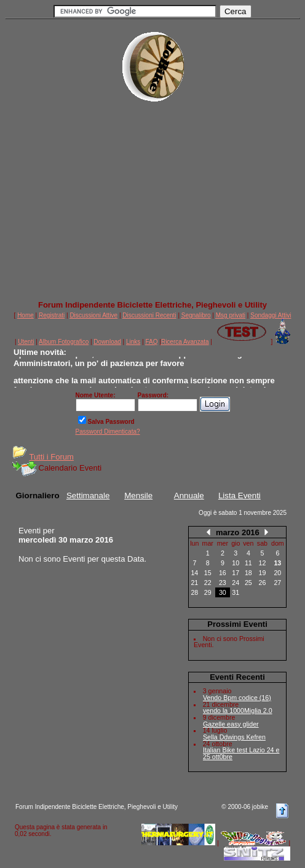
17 (236, 573)
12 (263, 563)
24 (236, 583)
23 (223, 583)
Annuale (189, 496)
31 (236, 592)
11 (248, 563)
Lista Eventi (240, 496)
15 (208, 573)
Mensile (138, 496)
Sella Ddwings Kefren (234, 737)
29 (208, 592)
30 (223, 592)
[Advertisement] (152, 207)
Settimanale (88, 496)
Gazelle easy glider (231, 724)
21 (194, 583)
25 (248, 583)
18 (248, 573)
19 (263, 573)
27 (277, 583)
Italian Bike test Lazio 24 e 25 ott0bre (241, 753)
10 (236, 563)
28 (194, 592)
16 (223, 573)
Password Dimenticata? (108, 432)
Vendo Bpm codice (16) (237, 698)
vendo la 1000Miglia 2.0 (238, 711)
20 (277, 573)
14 (194, 573)
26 (263, 583)
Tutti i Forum (51, 457)
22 (208, 583)
